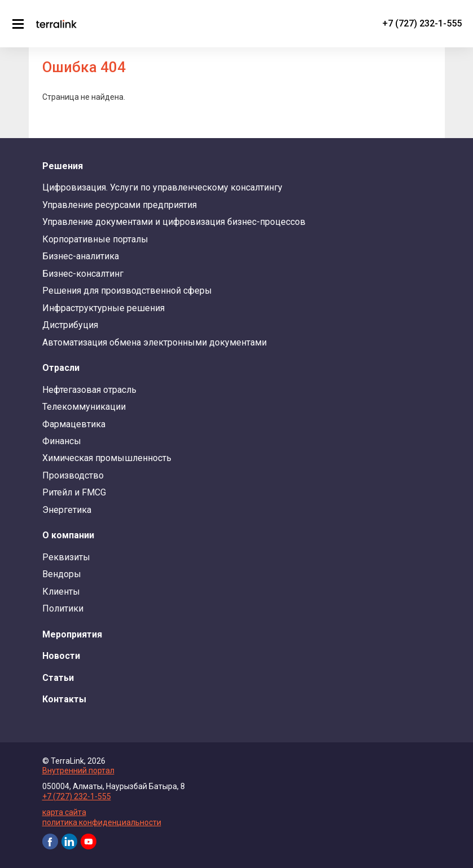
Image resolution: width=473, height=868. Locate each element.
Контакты (64, 699)
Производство (73, 475)
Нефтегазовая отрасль (89, 390)
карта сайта (64, 812)
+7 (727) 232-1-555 (422, 23)
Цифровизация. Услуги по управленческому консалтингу (162, 187)
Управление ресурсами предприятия (120, 205)
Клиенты (61, 592)
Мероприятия (72, 634)
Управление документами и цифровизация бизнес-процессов (174, 222)
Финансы (62, 441)
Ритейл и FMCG (74, 492)
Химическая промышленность (107, 458)
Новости (61, 656)
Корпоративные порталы (95, 239)
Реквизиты (66, 557)
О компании (68, 535)
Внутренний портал (78, 770)
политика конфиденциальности (102, 822)
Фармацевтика (74, 424)
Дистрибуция (70, 325)
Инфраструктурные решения (103, 308)
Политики (63, 608)
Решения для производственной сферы (127, 291)
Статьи (58, 678)
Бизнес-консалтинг (83, 274)
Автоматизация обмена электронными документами (154, 342)
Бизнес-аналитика (81, 256)
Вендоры (62, 574)
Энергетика (67, 510)
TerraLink (56, 24)
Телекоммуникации (84, 407)
